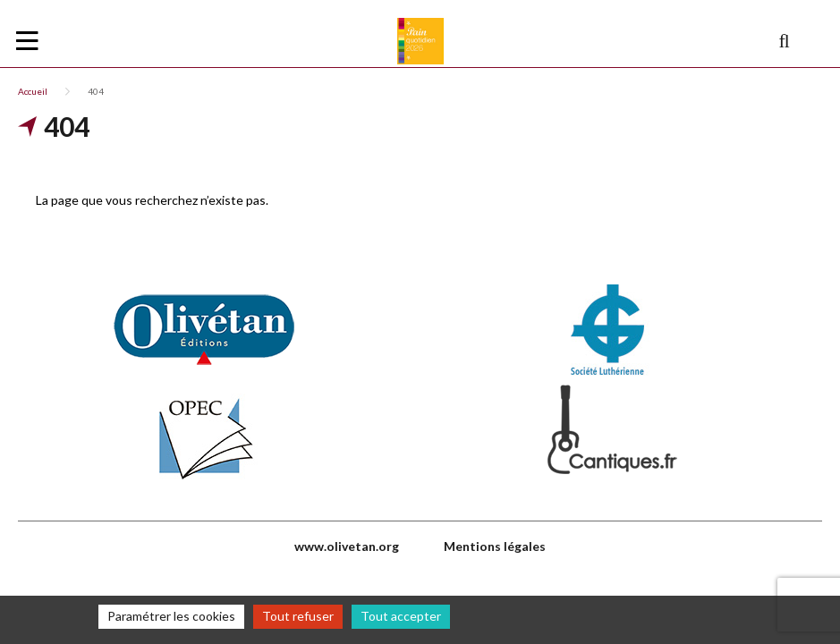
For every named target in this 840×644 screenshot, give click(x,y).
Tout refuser (298, 616)
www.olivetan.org (347, 546)
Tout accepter (401, 616)
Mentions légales (495, 546)
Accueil (33, 91)
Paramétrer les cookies (171, 616)
